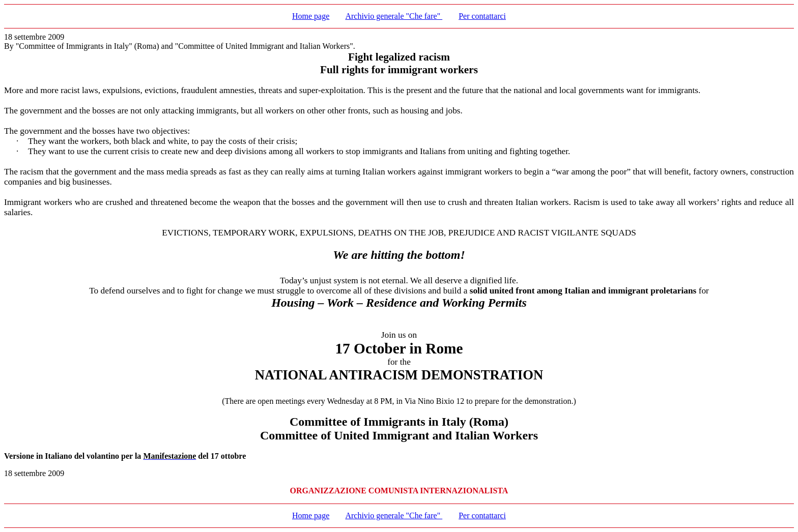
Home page (311, 16)
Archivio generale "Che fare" (394, 16)
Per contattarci (482, 16)
